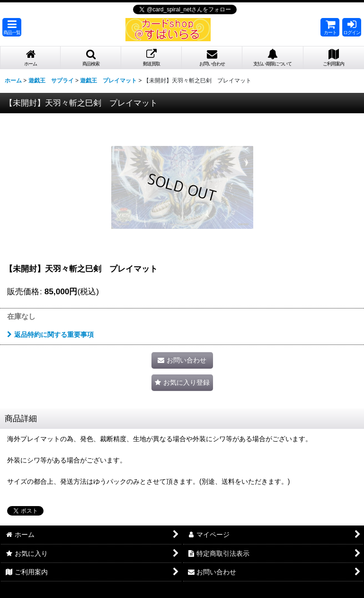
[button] (12, 27)
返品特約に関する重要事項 (50, 335)
